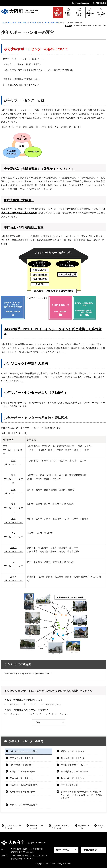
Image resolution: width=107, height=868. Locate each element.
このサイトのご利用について (14, 827)
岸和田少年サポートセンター (75, 765)
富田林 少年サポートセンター (13, 551)
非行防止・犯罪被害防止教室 (24, 228)
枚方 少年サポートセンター (13, 522)
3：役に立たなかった (52, 704)
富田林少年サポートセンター (75, 772)
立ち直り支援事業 (69, 785)
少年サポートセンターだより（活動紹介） (36, 393)
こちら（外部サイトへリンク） (27, 85)
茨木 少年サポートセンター (13, 508)
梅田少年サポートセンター (74, 758)
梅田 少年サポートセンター (13, 464)
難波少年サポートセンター (74, 751)
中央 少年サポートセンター (12, 450)
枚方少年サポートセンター (74, 778)
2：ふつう (32, 704)
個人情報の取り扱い (84, 827)
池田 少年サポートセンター (13, 494)
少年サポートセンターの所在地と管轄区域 (36, 418)
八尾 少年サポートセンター (13, 537)
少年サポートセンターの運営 (49, 23)
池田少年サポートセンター (23, 792)
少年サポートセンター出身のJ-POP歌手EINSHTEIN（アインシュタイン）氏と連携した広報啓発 (81, 795)
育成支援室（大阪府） (19, 200)
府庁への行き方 (63, 850)
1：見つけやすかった (16, 714)
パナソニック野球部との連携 (26, 364)
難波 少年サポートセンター (13, 479)
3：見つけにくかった (58, 714)
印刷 (70, 26)
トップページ (6, 23)
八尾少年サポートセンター (23, 772)
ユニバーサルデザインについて (61, 827)
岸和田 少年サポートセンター (13, 581)
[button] (81, 3)
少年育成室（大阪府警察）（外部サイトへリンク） (39, 169)
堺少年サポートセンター (21, 765)
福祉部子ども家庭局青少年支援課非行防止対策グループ (28, 674)
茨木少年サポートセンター (23, 778)
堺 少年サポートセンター (13, 566)
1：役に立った (13, 704)
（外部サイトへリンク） (25, 298)
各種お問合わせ (90, 850)
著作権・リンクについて (37, 827)
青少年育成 (32, 23)
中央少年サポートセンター (23, 758)
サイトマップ (102, 827)
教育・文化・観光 (19, 23)
